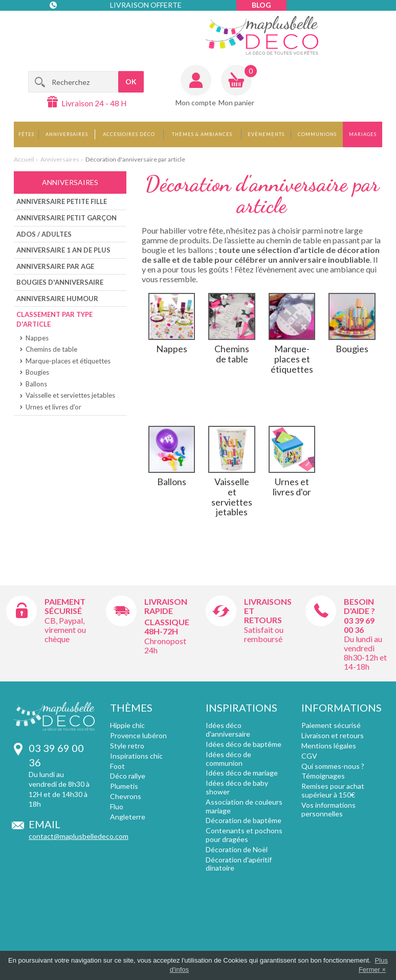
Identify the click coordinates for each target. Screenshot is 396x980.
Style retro (127, 746)
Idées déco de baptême (244, 744)
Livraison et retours (333, 735)
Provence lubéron (138, 735)
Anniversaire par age (55, 266)
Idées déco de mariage (242, 773)
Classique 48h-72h (167, 626)
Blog (261, 5)
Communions (317, 134)
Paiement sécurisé (65, 606)
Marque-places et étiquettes (68, 361)
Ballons (36, 384)
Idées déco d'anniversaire (228, 730)
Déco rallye (128, 776)
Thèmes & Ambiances (202, 134)
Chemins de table (51, 349)
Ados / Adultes (44, 234)
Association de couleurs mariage (244, 806)
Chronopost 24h (165, 645)
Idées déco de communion (228, 759)
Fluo (117, 806)
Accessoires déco (129, 134)
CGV (309, 756)
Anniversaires (67, 134)
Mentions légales (329, 746)
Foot (117, 766)
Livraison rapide (166, 606)
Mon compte (196, 102)
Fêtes (26, 134)
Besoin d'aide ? (359, 606)
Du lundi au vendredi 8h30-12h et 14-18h (365, 653)
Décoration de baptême (244, 820)
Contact (71, 25)
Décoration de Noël (237, 849)
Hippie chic (127, 725)
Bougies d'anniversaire (60, 282)
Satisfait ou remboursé (264, 634)
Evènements (266, 134)
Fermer (369, 970)
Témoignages (323, 776)
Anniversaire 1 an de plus (63, 250)
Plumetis (124, 786)
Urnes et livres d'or (53, 407)
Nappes (37, 338)
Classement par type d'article (54, 319)
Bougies (37, 372)
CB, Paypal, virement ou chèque (65, 630)
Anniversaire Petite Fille (62, 201)
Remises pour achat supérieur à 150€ (333, 790)
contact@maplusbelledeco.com (79, 836)
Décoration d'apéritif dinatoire (239, 864)
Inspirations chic (136, 756)
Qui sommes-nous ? (333, 766)
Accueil (24, 159)
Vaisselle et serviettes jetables (70, 395)
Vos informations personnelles (328, 809)
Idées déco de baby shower (237, 787)
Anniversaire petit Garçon (67, 218)
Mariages (363, 134)
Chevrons (126, 796)
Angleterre (128, 817)
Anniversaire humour (57, 299)
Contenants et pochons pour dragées (244, 835)
